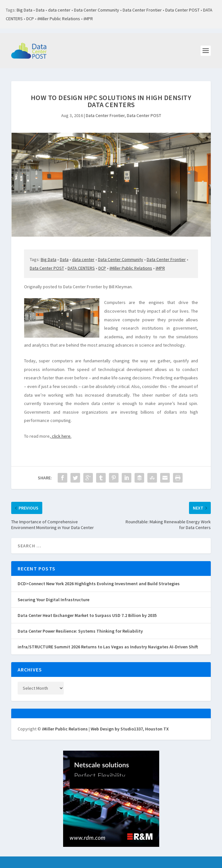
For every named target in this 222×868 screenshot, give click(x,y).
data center (59, 10)
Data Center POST (182, 10)
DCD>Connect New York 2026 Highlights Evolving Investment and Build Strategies (99, 584)
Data (40, 10)
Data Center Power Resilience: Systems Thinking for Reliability (80, 631)
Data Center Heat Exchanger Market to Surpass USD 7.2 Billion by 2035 (87, 615)
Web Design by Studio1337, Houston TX (130, 729)
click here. (61, 436)
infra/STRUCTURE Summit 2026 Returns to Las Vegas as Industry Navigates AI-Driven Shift (108, 647)
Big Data (25, 10)
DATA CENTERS (81, 268)
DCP (30, 19)
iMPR (88, 19)
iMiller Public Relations (59, 19)
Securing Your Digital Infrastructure (53, 600)
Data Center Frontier (142, 10)
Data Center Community (97, 10)
